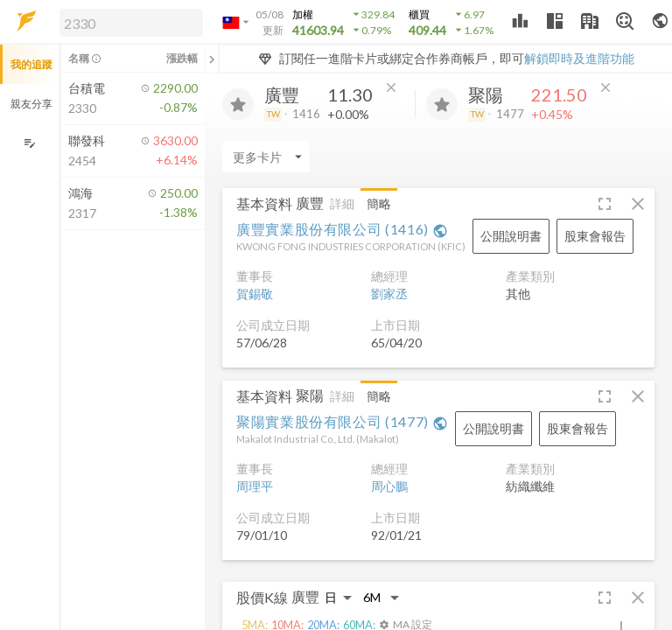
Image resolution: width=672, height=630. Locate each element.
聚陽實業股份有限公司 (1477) (342, 421)
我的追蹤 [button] (31, 64)
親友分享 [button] (31, 104)
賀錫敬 (255, 294)
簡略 (379, 203)
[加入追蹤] (238, 104)
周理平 (255, 486)
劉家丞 (389, 294)
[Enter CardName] (266, 157)
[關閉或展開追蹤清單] (212, 59)
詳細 (342, 203)
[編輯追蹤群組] (29, 143)
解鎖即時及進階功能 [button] (579, 58)
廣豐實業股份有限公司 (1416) (342, 229)
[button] (128, 22)
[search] (131, 23)
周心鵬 (389, 486)
